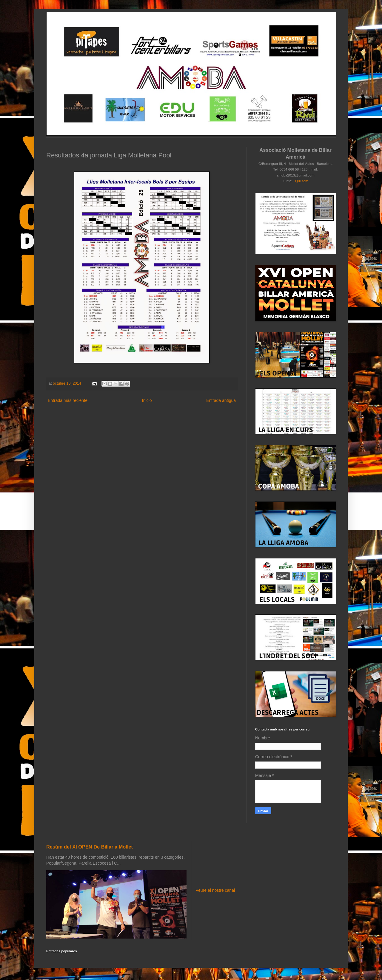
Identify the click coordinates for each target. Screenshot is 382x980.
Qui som (302, 181)
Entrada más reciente (68, 400)
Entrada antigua (221, 400)
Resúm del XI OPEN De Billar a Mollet (90, 847)
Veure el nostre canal (215, 890)
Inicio (147, 400)
